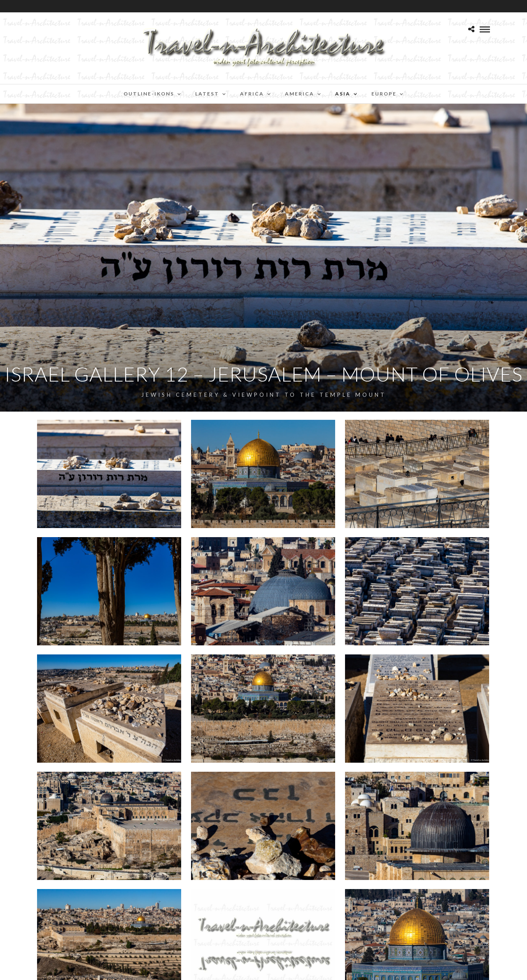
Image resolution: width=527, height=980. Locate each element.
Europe (384, 94)
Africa (252, 94)
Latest (207, 94)
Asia (343, 94)
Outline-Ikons (149, 94)
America (300, 94)
